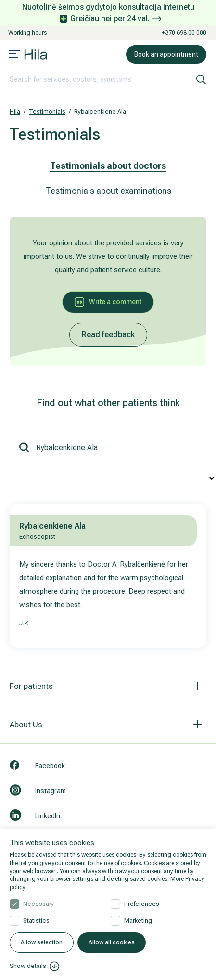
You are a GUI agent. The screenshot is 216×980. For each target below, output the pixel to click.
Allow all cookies (112, 942)
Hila (15, 111)
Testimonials (47, 111)
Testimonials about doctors (108, 166)
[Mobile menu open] (14, 55)
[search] (201, 79)
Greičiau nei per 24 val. (116, 19)
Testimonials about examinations (108, 191)
